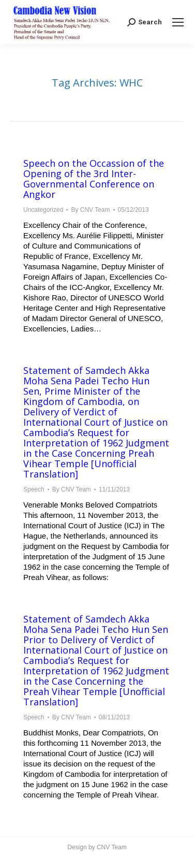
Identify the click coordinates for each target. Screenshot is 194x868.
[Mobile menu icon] (178, 22)
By (90, 210)
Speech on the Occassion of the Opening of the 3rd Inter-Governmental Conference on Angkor (94, 179)
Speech (34, 489)
